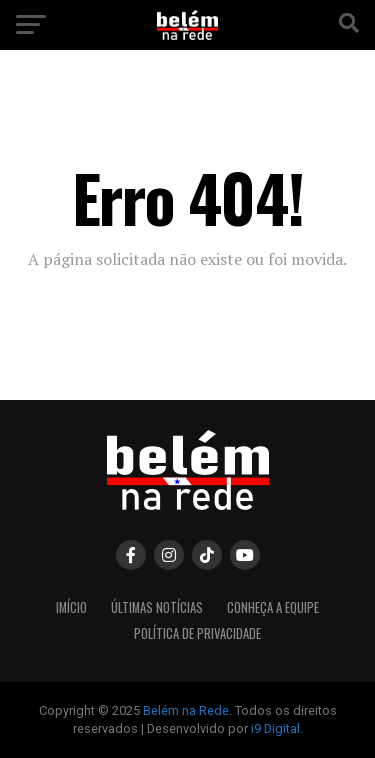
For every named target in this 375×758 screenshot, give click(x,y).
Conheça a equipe (273, 607)
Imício (71, 607)
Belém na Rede (186, 710)
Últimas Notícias (157, 607)
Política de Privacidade (197, 633)
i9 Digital (275, 728)
